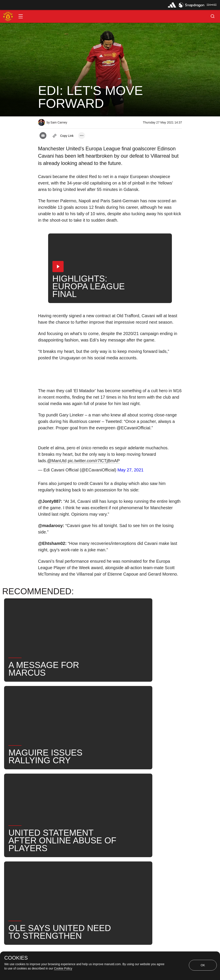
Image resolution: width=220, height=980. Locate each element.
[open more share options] (82, 136)
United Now (52, 815)
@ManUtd (57, 461)
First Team (80, 801)
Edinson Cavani (112, 801)
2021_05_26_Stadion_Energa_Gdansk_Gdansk (118, 787)
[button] (21, 16)
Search (161, 801)
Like (66, 787)
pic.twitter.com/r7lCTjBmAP (94, 461)
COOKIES (16, 958)
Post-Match (52, 801)
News (47, 787)
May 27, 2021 (131, 470)
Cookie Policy (63, 968)
